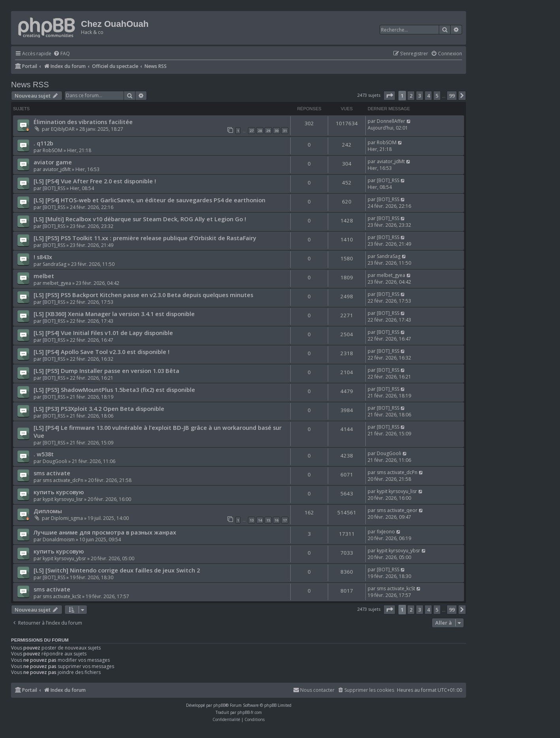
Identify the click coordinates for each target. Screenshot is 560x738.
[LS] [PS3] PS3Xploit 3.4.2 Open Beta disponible (99, 409)
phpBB (219, 705)
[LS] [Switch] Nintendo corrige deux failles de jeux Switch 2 (117, 570)
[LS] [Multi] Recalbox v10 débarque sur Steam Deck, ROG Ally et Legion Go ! (140, 219)
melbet (44, 276)
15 (268, 520)
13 (252, 520)
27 (252, 131)
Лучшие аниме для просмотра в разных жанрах (105, 532)
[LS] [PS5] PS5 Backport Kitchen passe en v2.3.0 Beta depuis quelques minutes (143, 295)
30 (276, 131)
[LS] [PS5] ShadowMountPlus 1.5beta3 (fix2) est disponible (114, 390)
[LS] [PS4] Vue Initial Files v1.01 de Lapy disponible (103, 333)
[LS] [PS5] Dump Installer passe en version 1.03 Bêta (106, 371)
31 (285, 131)
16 (276, 520)
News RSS (30, 85)
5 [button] (437, 96)
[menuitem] (62, 54)
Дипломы (48, 511)
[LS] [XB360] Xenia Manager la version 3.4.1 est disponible (114, 314)
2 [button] (411, 96)
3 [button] (420, 96)
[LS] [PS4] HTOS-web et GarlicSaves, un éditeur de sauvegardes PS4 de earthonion (149, 200)
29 (268, 131)
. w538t (44, 454)
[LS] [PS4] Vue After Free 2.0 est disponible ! (95, 181)
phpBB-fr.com (250, 712)
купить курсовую (59, 492)
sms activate (52, 473)
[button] (389, 96)
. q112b (43, 143)
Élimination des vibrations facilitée (83, 122)
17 (285, 520)
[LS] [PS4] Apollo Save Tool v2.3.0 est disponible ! (101, 352)
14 (260, 520)
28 (260, 131)
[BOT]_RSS (54, 188)
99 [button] (452, 96)
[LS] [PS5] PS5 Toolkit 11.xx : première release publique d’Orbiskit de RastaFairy (145, 238)
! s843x (43, 257)
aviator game (53, 162)
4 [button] (428, 96)
